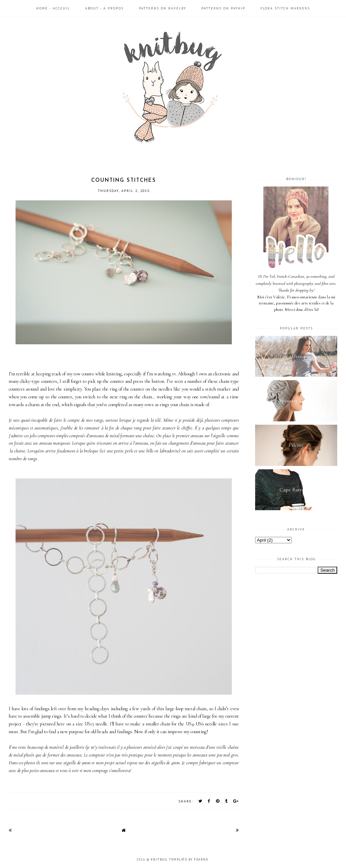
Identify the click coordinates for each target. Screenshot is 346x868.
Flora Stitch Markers (285, 8)
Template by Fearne (189, 859)
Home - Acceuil (53, 8)
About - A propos (104, 8)
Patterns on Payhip (223, 8)
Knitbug (159, 859)
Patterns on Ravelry (163, 8)
